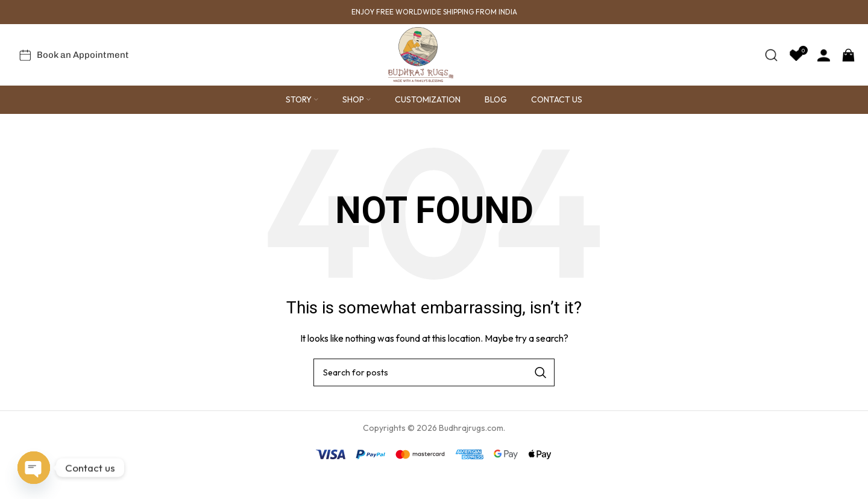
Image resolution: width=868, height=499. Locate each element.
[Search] (771, 65)
